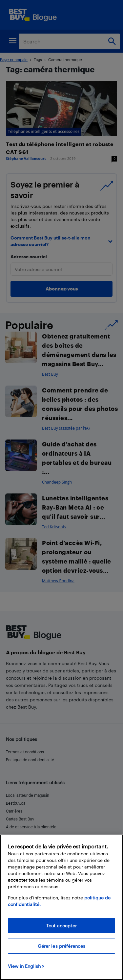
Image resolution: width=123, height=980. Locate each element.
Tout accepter (61, 926)
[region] (61, 907)
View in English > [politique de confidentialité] (26, 966)
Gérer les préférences (62, 946)
